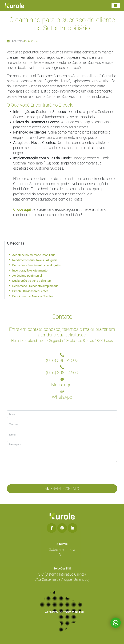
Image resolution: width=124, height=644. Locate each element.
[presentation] (28, 471)
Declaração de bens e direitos (32, 281)
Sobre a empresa (62, 550)
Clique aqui (22, 210)
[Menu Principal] (116, 6)
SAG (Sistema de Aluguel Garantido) (62, 579)
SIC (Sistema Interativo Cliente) (62, 574)
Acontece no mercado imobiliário (34, 255)
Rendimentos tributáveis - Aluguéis (35, 260)
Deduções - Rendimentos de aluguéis (36, 265)
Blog (62, 555)
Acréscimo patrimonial (27, 276)
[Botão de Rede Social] (52, 528)
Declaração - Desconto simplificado (35, 286)
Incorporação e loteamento (30, 270)
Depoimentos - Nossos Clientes (33, 296)
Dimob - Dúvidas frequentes (30, 291)
